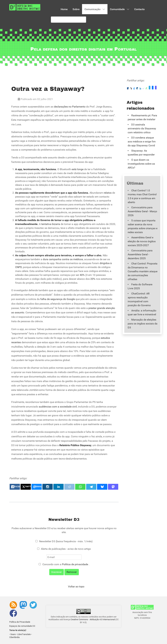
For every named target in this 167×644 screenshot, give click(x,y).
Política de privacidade (75, 564)
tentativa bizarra (51, 224)
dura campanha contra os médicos (63, 259)
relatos (108, 193)
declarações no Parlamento (70, 107)
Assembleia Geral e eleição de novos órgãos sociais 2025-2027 (142, 241)
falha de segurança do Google (58, 299)
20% (93, 279)
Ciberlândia (14, 637)
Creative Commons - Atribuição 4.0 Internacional (93, 619)
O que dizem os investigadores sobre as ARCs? (141, 164)
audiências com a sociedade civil (58, 407)
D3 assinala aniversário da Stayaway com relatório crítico (142, 128)
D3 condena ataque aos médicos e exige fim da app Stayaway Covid (142, 142)
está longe (78, 169)
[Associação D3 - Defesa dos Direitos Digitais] (25, 7)
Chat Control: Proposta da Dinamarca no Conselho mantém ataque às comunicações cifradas (143, 271)
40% (82, 275)
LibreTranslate (24, 634)
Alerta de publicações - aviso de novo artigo (66, 549)
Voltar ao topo (76, 586)
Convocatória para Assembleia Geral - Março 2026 (142, 211)
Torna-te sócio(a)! (18, 630)
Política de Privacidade (20, 622)
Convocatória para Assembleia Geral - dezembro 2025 (140, 254)
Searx (13, 634)
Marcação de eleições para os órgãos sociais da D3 (143, 324)
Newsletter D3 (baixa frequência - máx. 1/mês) (66, 541)
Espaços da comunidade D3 (22, 626)
